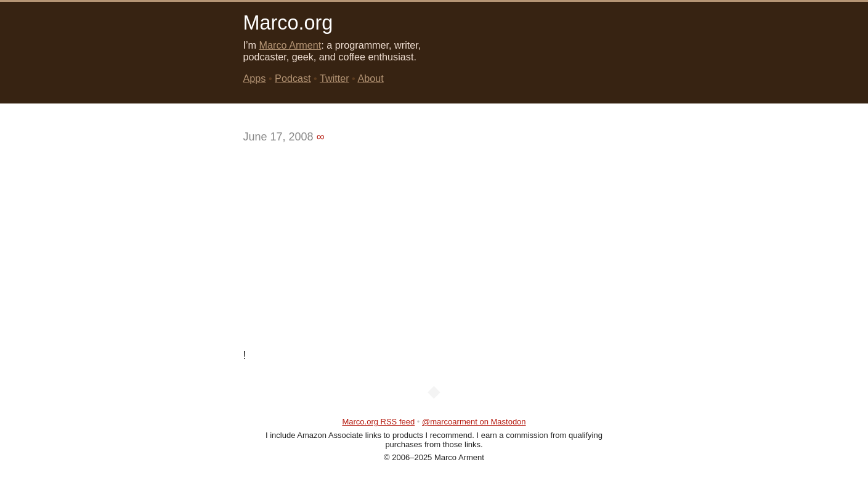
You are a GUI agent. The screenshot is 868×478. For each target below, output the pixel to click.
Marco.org (288, 23)
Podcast (293, 78)
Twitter (335, 78)
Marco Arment (290, 45)
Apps (255, 78)
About (370, 78)
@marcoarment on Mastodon (474, 422)
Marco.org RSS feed (378, 422)
